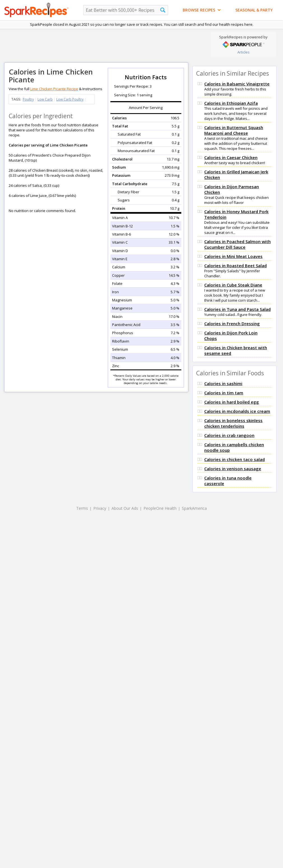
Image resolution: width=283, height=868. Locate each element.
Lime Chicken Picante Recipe (54, 89)
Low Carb (45, 99)
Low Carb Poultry (70, 99)
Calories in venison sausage (233, 469)
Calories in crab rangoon (229, 435)
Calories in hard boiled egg (232, 402)
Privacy (100, 508)
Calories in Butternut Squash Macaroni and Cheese (234, 130)
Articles (243, 52)
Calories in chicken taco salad (235, 459)
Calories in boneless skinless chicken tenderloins (233, 423)
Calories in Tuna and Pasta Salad (237, 309)
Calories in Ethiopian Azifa (231, 103)
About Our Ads (125, 508)
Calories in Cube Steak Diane (233, 285)
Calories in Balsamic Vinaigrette (237, 84)
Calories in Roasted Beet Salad (236, 266)
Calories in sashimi (223, 383)
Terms (82, 508)
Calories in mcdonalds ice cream (237, 411)
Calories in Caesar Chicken (231, 157)
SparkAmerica (194, 508)
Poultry (28, 99)
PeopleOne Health (160, 508)
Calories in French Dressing (232, 324)
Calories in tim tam (224, 393)
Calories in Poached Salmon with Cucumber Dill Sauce (237, 244)
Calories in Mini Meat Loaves (233, 256)
